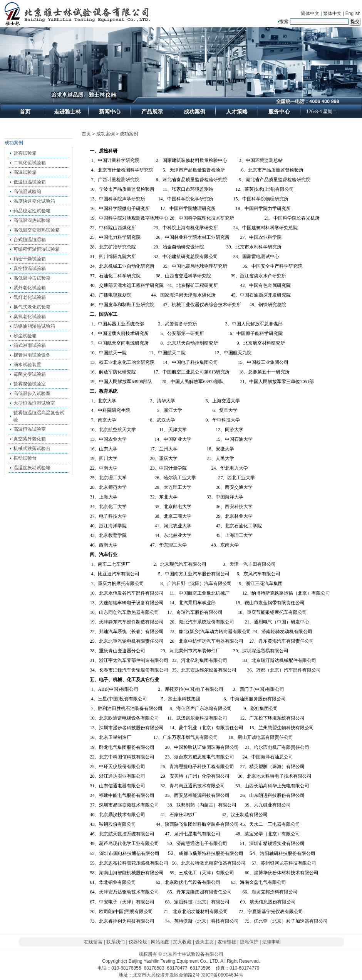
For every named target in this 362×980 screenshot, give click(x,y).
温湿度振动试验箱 (32, 468)
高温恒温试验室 (30, 429)
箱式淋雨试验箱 (30, 345)
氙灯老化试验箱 (30, 297)
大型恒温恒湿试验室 (34, 403)
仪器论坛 (138, 942)
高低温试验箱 (27, 192)
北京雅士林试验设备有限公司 (193, 954)
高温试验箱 (25, 172)
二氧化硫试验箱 (30, 163)
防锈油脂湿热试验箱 (34, 326)
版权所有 (148, 954)
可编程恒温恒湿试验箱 (37, 249)
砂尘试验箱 (25, 336)
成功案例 (194, 112)
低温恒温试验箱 (30, 182)
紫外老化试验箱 (30, 288)
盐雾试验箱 (25, 153)
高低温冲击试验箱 (32, 278)
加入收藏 (182, 942)
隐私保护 (249, 942)
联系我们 (116, 942)
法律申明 (271, 942)
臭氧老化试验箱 (30, 317)
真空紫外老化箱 (30, 439)
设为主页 (204, 942)
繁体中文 (332, 13)
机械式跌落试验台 (32, 448)
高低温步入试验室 (32, 393)
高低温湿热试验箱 (32, 220)
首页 (25, 112)
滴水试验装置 (27, 365)
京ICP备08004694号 (222, 975)
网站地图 (160, 942)
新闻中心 (110, 112)
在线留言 (93, 942)
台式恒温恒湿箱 (30, 240)
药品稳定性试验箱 (32, 211)
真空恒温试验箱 (30, 268)
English (353, 13)
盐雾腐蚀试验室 (30, 384)
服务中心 (279, 112)
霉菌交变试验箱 (30, 374)
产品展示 (152, 112)
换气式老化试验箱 (32, 307)
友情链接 (227, 942)
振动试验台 (25, 458)
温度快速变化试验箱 (34, 201)
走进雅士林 (67, 112)
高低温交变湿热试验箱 (37, 230)
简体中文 (310, 13)
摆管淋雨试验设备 (32, 355)
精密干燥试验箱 (30, 259)
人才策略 (237, 112)
